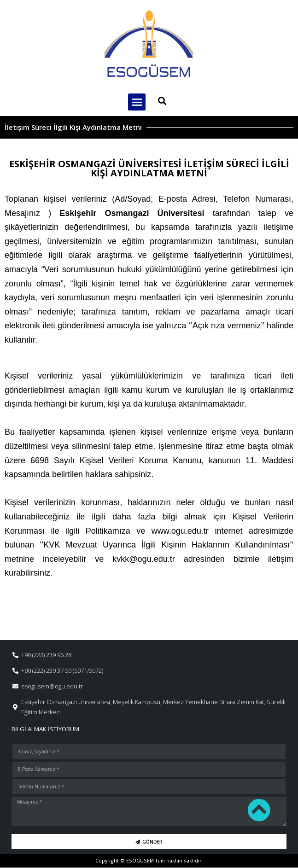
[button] (137, 102)
